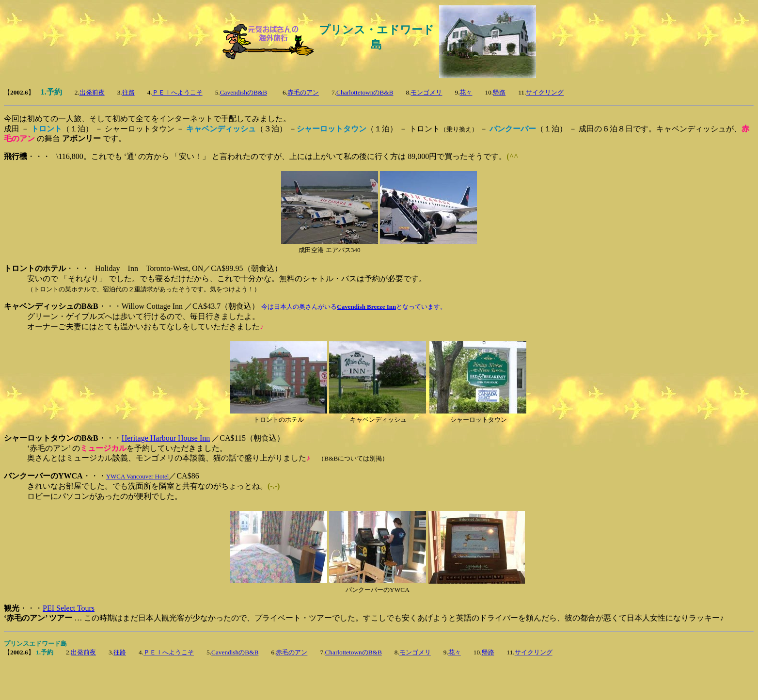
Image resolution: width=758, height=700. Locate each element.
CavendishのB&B (244, 92)
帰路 (499, 92)
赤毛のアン (303, 92)
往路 (128, 92)
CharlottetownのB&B (365, 92)
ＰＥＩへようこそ (177, 92)
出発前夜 (92, 92)
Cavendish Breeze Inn (366, 307)
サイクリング (545, 92)
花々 (466, 92)
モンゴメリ (426, 92)
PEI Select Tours (69, 608)
